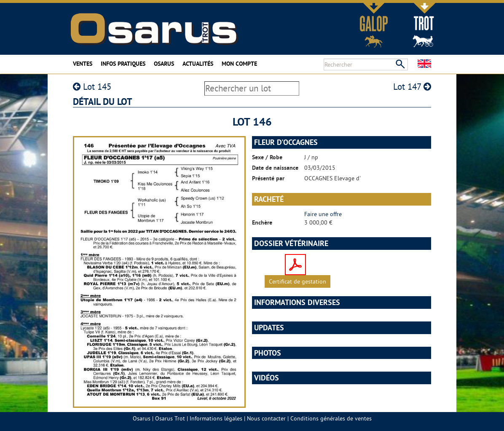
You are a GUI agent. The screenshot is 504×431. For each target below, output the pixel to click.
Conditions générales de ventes (331, 418)
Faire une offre (323, 214)
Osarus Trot (170, 418)
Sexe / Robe (267, 157)
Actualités (198, 64)
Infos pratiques (123, 64)
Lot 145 (92, 87)
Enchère (262, 222)
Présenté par (268, 178)
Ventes (83, 64)
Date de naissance (275, 168)
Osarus (164, 64)
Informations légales (216, 418)
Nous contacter (266, 418)
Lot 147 (412, 87)
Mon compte (239, 64)
